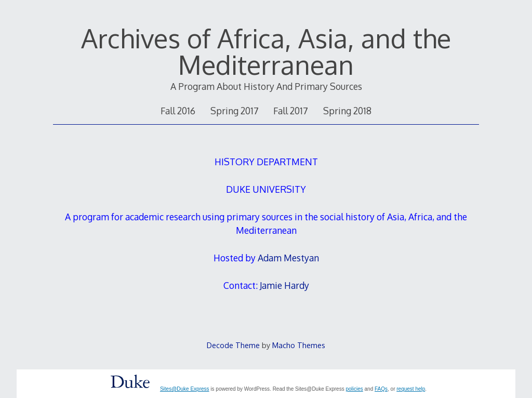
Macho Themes (299, 345)
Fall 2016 (178, 111)
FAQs (381, 389)
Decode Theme (233, 345)
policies (354, 389)
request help (411, 389)
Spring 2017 (235, 111)
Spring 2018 (347, 111)
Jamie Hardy (284, 285)
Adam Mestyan (288, 258)
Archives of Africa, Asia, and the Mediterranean (266, 51)
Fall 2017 (291, 111)
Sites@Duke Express (185, 389)
